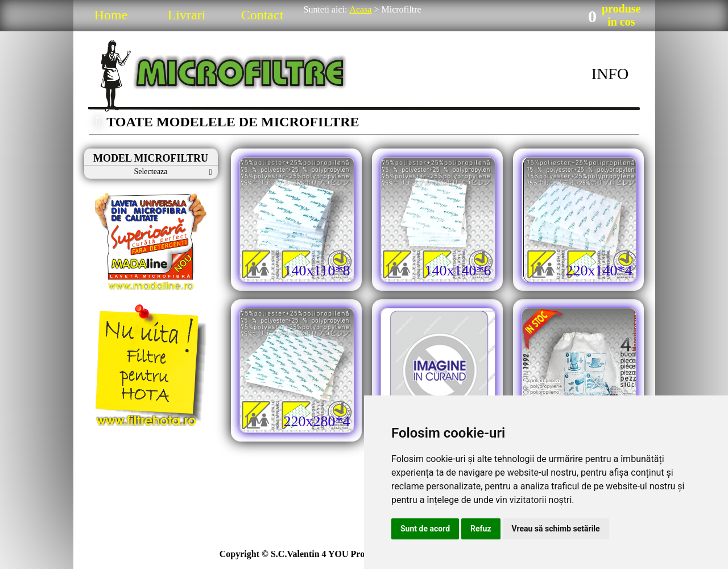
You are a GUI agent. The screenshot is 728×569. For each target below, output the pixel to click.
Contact (262, 15)
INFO (610, 74)
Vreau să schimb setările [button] (556, 529)
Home (111, 15)
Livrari (187, 15)
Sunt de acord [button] (425, 529)
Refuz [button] (481, 529)
